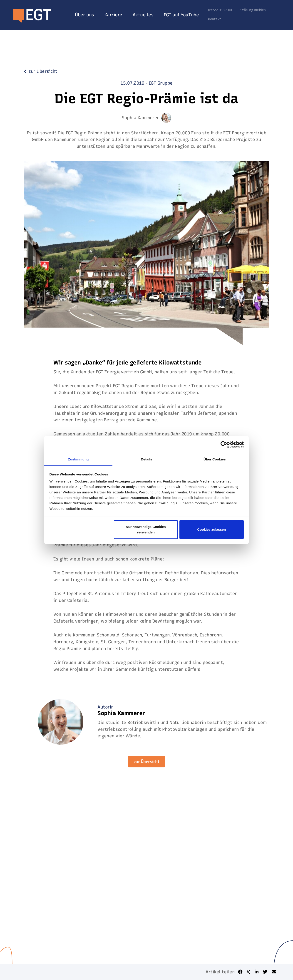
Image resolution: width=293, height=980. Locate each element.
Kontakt (215, 20)
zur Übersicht (147, 762)
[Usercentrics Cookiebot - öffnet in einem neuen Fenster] (224, 445)
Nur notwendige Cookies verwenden (146, 529)
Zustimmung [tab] (78, 459)
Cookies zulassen (211, 529)
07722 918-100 (220, 10)
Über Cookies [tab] (215, 459)
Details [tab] (146, 459)
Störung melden (253, 10)
